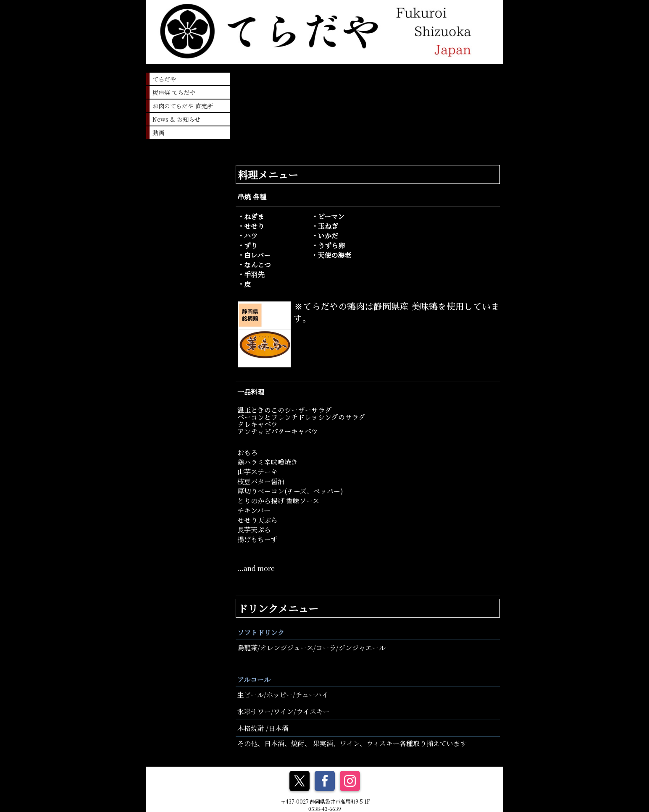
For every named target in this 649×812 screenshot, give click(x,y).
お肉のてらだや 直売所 (183, 106)
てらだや (164, 79)
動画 (158, 133)
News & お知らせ (176, 119)
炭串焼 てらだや (174, 92)
